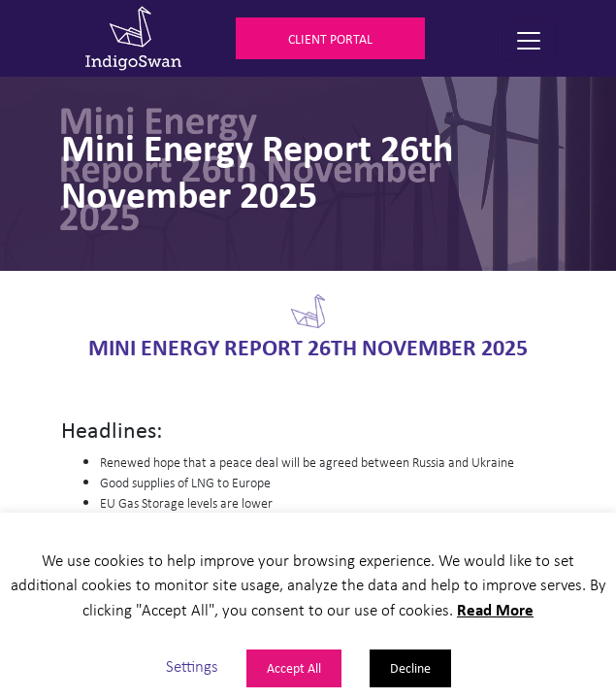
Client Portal (330, 38)
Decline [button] (410, 667)
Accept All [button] (294, 667)
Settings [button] (192, 666)
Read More (495, 609)
